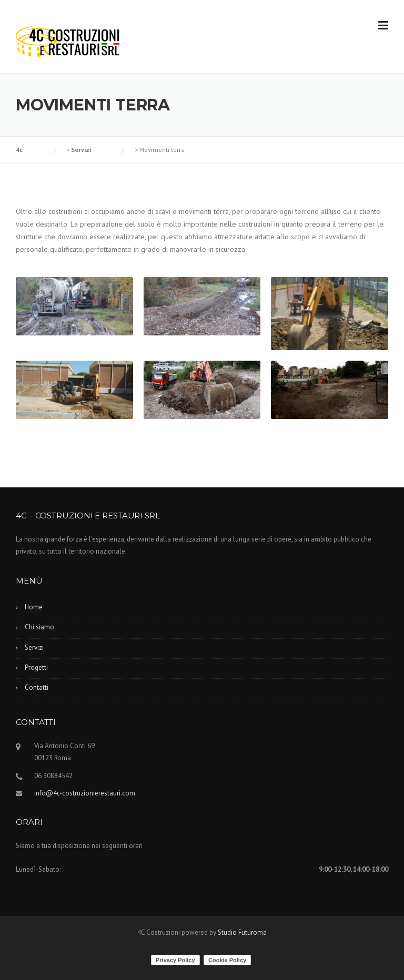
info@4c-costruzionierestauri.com (85, 793)
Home (34, 607)
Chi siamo (39, 627)
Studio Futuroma (242, 932)
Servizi (34, 647)
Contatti (37, 687)
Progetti (36, 667)
